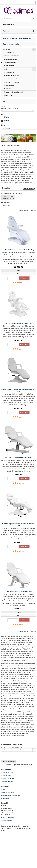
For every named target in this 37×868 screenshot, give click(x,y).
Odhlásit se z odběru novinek (9, 762)
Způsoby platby (6, 775)
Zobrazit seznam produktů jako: (12, 193)
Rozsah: (4, 109)
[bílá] (2, 117)
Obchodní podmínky (8, 792)
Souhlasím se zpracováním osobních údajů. (17, 765)
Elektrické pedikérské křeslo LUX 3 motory (18, 323)
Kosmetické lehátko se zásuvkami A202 (18, 592)
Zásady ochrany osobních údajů (11, 795)
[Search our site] (16, 19)
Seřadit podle (6, 202)
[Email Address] (17, 750)
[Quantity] (13, 278)
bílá (7, 117)
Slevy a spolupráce (7, 781)
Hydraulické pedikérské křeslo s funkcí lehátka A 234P (18, 525)
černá (7, 121)
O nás (3, 789)
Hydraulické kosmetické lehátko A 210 (18, 457)
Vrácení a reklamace (8, 778)
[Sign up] (34, 750)
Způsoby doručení (7, 772)
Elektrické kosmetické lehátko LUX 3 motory (18, 250)
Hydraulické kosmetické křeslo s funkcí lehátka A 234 (18, 390)
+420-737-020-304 (9, 818)
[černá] (2, 121)
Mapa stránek (6, 798)
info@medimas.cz (9, 820)
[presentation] (15, 756)
